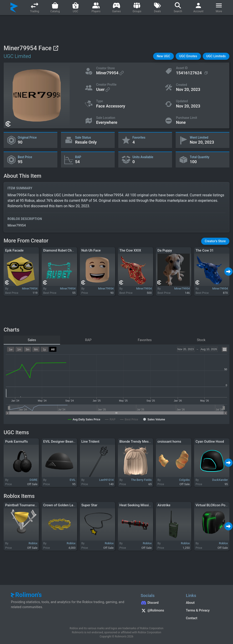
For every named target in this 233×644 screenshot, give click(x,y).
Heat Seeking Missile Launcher (143, 505)
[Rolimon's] (14, 7)
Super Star (89, 505)
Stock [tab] (201, 340)
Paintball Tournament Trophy (27, 505)
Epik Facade (14, 250)
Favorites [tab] (145, 340)
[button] (163, 56)
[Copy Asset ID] (192, 73)
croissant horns (169, 442)
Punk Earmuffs (16, 442)
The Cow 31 (204, 250)
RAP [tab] (88, 340)
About (190, 603)
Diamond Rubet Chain (60, 250)
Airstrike (164, 505)
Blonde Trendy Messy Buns (140, 442)
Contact (192, 618)
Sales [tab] (32, 340)
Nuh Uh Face (91, 250)
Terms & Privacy (198, 610)
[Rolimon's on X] (159, 611)
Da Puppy (165, 250)
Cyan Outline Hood (210, 442)
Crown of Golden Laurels (62, 505)
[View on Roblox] (56, 48)
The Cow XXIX (130, 250)
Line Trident (90, 442)
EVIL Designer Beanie (60, 442)
